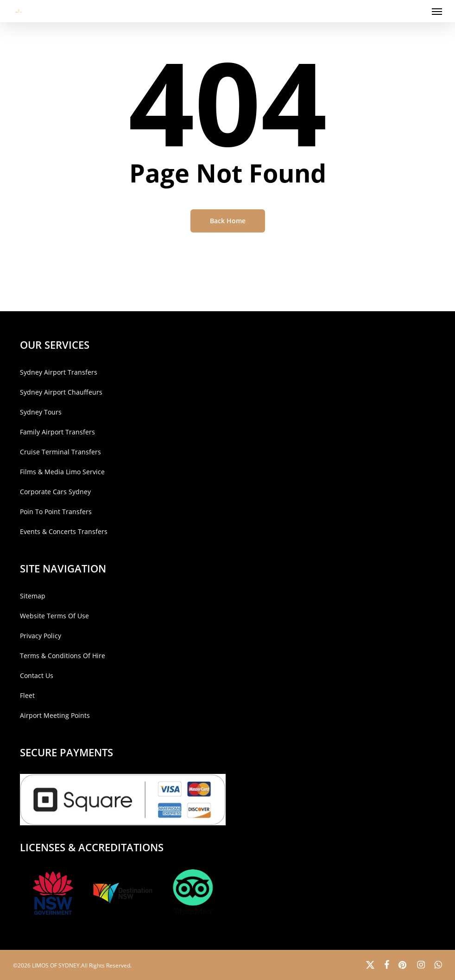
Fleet (27, 695)
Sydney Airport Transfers (59, 372)
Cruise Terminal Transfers (60, 452)
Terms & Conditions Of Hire (63, 656)
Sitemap (33, 596)
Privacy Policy (41, 636)
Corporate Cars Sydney (55, 492)
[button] (437, 11)
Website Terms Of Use (54, 616)
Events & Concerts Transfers (64, 531)
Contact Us (37, 675)
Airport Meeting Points (55, 715)
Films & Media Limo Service (62, 472)
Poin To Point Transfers (56, 512)
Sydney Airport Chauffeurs (61, 392)
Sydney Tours (41, 412)
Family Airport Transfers (57, 432)
